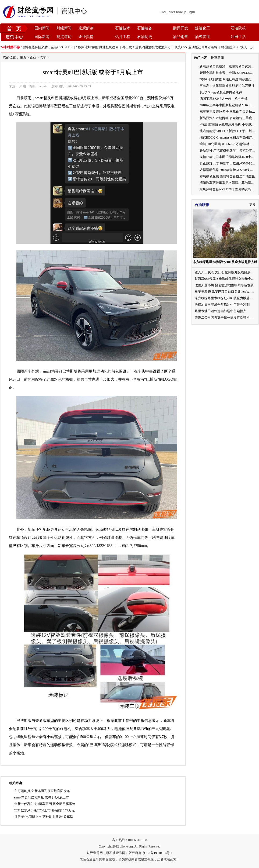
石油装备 (145, 28)
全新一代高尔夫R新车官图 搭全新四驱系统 (45, 804)
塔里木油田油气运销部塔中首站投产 (221, 311)
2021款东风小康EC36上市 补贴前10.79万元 (45, 810)
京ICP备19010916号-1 (157, 853)
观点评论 (64, 37)
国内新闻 (42, 28)
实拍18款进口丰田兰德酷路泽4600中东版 (229, 157)
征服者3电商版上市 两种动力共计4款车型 (44, 817)
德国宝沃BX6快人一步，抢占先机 (224, 99)
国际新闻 (42, 37)
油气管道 (203, 37)
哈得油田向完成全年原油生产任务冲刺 (222, 305)
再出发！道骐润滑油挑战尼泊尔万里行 (227, 86)
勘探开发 (180, 28)
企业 (33, 57)
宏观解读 (86, 28)
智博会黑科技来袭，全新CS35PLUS (49, 47)
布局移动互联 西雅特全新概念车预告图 (227, 176)
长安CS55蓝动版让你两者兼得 (198, 47)
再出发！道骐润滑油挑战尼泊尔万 (148, 47)
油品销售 (180, 37)
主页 (23, 57)
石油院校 (238, 28)
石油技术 (123, 28)
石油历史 (145, 37)
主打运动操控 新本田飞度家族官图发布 (42, 791)
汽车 (43, 57)
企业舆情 (86, 37)
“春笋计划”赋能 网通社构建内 (99, 47)
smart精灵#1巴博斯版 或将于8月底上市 (42, 797)
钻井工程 (123, 37)
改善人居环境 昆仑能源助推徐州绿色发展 (224, 285)
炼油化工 (203, 28)
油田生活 (238, 37)
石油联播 (202, 205)
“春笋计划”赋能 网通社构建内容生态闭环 (229, 79)
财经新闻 (64, 28)
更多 (253, 205)
